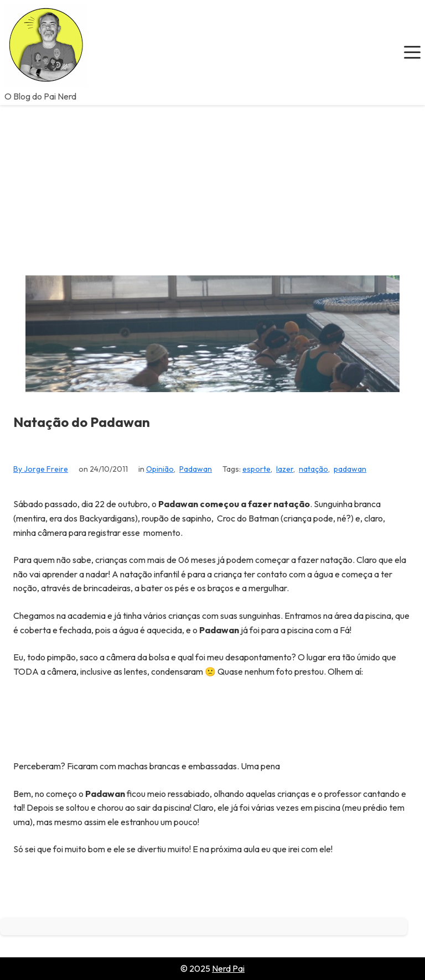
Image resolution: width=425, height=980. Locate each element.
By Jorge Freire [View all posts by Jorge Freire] (41, 469)
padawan (350, 469)
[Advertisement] (212, 188)
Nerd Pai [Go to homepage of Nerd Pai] (228, 968)
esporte (256, 469)
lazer (285, 469)
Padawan (196, 469)
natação (313, 469)
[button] (412, 53)
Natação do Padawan (82, 422)
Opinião (160, 469)
